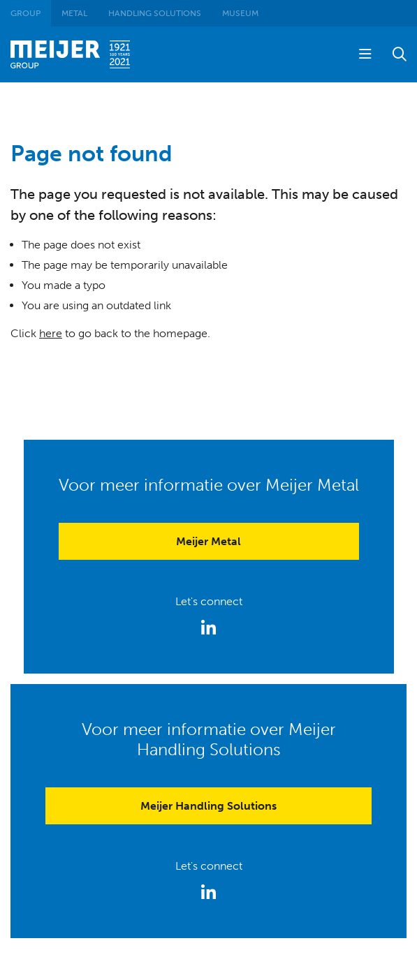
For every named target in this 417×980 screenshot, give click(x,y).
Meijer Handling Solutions (208, 806)
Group (25, 13)
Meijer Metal (208, 541)
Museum (240, 13)
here (51, 333)
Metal (74, 13)
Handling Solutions (155, 13)
